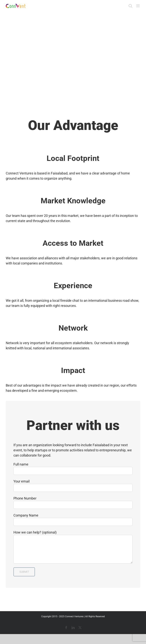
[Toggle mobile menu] (138, 6)
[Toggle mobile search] (130, 6)
